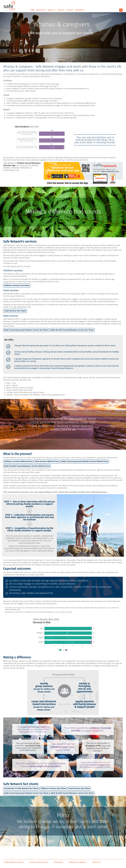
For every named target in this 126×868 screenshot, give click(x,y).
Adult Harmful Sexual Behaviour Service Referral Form (27, 466)
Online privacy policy (39, 862)
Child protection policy (14, 862)
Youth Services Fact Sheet (15, 311)
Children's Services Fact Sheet (17, 285)
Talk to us (97, 862)
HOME (32, 10)
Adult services (11, 316)
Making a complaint (78, 862)
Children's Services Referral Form (18, 461)
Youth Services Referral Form (47, 461)
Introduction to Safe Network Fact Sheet (21, 789)
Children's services (13, 271)
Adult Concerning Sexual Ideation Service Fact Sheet (26, 330)
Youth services (11, 290)
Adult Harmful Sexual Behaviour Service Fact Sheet (72, 330)
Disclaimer (59, 862)
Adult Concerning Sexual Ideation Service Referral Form (85, 461)
